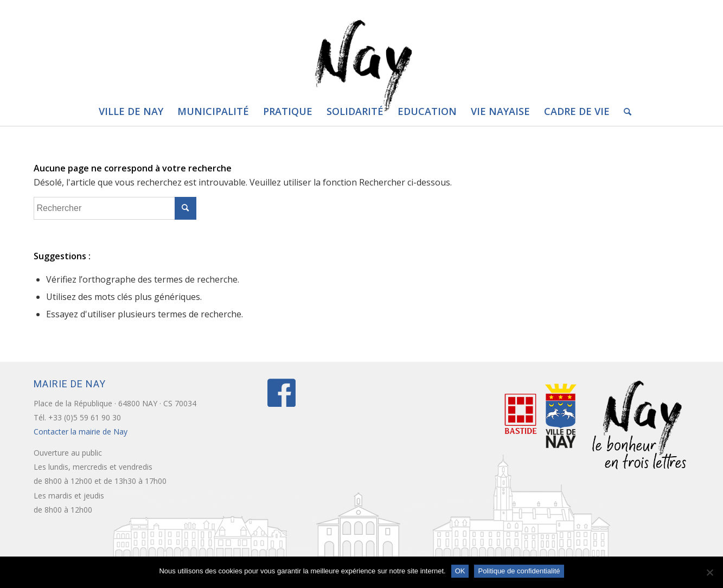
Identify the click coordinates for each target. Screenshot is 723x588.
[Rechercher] (624, 111)
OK (460, 571)
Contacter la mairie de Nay (82, 432)
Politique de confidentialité (519, 571)
